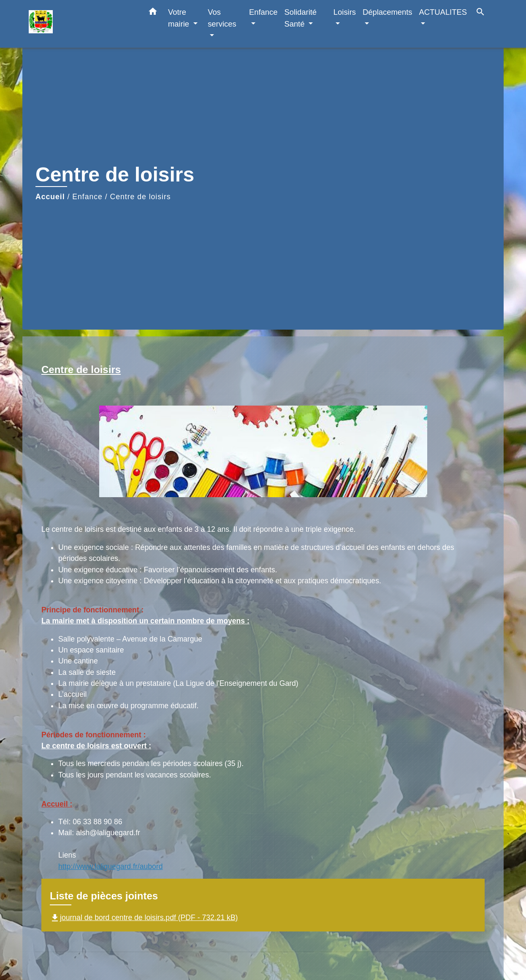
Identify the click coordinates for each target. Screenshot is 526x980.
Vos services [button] (222, 18)
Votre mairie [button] (180, 18)
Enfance (87, 197)
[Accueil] (81, 24)
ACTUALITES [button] (443, 12)
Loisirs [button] (345, 12)
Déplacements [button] (388, 12)
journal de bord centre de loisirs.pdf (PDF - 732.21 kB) (144, 918)
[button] (153, 13)
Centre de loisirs (141, 197)
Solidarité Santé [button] (300, 18)
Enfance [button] (263, 12)
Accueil (50, 197)
